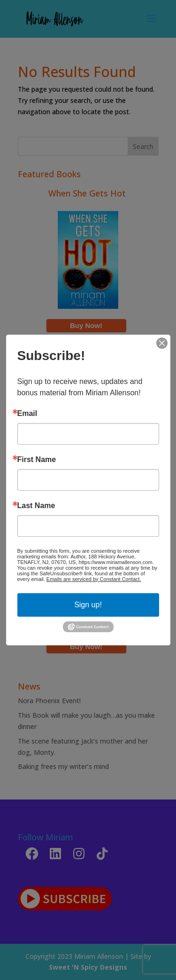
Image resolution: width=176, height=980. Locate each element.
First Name (37, 460)
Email (27, 414)
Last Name (36, 506)
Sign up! (88, 605)
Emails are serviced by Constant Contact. (94, 579)
